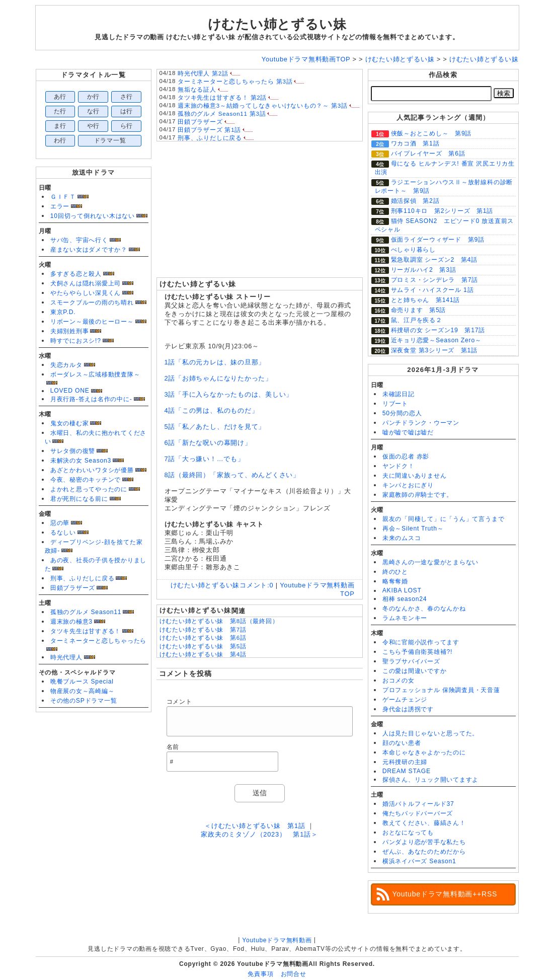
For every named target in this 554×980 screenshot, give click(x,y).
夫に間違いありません (415, 476)
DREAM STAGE (407, 771)
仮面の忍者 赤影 (406, 457)
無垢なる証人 (197, 90)
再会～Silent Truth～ (413, 529)
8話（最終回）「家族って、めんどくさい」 (232, 475)
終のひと (395, 572)
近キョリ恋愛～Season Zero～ (436, 340)
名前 (173, 747)
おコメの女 (399, 681)
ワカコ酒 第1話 (415, 143)
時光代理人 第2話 (203, 73)
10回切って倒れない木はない (93, 216)
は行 (127, 111)
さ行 (127, 97)
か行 (94, 97)
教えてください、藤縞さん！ (424, 823)
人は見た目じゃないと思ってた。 (431, 733)
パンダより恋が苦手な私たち (424, 842)
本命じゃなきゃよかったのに (424, 752)
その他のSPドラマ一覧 (84, 701)
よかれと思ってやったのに (89, 489)
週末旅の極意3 (71, 622)
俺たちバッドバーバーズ (418, 813)
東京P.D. (63, 312)
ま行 (60, 126)
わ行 (60, 140)
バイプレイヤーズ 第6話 (428, 154)
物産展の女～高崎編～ (83, 691)
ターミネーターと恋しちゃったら (99, 641)
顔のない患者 (402, 743)
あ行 (60, 97)
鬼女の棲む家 (70, 423)
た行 (60, 111)
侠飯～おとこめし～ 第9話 (431, 133)
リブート (395, 404)
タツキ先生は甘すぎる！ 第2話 (222, 98)
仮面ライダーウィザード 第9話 (438, 240)
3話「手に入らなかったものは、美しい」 (229, 394)
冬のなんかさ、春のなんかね (424, 609)
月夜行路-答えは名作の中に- (91, 399)
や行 (94, 126)
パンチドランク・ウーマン (421, 423)
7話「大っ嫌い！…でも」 (205, 459)
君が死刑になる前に (79, 499)
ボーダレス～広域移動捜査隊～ (95, 374)
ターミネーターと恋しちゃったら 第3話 (235, 82)
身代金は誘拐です (408, 709)
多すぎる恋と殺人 (76, 274)
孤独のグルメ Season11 (86, 612)
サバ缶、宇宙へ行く (79, 240)
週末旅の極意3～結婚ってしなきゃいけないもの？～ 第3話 (263, 106)
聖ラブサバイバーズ (411, 661)
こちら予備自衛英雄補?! (417, 652)
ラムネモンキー (405, 618)
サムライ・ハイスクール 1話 (432, 290)
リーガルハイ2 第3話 (424, 270)
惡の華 (60, 523)
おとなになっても (408, 833)
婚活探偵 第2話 (415, 201)
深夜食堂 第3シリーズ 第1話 (434, 350)
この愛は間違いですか (415, 671)
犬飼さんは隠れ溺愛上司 (86, 283)
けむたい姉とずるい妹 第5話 (203, 646)
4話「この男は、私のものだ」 (212, 410)
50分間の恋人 (402, 413)
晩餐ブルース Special (82, 682)
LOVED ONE (70, 391)
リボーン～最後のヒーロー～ (92, 322)
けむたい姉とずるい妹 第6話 (203, 638)
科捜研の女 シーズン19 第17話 (438, 330)
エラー (60, 206)
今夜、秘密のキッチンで (86, 480)
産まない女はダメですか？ (89, 250)
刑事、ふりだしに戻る (83, 578)
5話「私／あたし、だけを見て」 (215, 427)
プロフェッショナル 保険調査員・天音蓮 (441, 690)
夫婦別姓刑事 (70, 331)
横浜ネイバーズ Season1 (419, 861)
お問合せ (294, 974)
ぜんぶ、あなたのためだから (424, 852)
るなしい (63, 533)
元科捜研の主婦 (405, 762)
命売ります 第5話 (419, 310)
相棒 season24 (405, 599)
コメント (179, 702)
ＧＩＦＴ (63, 197)
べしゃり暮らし (413, 250)
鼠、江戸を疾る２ (417, 320)
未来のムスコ (402, 538)
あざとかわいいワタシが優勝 (92, 470)
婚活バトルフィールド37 (418, 804)
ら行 (127, 126)
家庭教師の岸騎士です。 (418, 495)
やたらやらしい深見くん (86, 293)
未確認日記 (399, 394)
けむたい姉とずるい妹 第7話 (203, 630)
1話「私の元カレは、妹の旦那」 (215, 362)
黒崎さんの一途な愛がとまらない (431, 562)
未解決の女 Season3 (81, 461)
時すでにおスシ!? (76, 341)
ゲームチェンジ (405, 700)
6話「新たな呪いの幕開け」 (208, 443)
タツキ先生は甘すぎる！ (86, 631)
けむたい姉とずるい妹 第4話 (203, 654)
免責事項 (260, 974)
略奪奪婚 (395, 581)
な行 (94, 111)
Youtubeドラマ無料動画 (277, 940)
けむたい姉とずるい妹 (277, 24)
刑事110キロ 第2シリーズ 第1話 (442, 211)
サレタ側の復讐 (73, 451)
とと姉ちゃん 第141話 (426, 300)
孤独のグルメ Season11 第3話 (222, 114)
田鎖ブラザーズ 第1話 (209, 130)
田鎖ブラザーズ (73, 588)
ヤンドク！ (399, 466)
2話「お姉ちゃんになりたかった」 (218, 378)
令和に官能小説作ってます (421, 642)
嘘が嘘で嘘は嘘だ (408, 432)
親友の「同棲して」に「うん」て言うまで (444, 519)
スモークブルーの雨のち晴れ (92, 303)
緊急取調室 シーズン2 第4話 (434, 260)
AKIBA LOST (402, 590)
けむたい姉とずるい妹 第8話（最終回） (219, 621)
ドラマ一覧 (110, 140)
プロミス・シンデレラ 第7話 (435, 280)
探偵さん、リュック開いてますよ (431, 780)
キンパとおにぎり (408, 485)
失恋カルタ (66, 365)
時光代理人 (66, 657)
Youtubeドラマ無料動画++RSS (445, 894)
